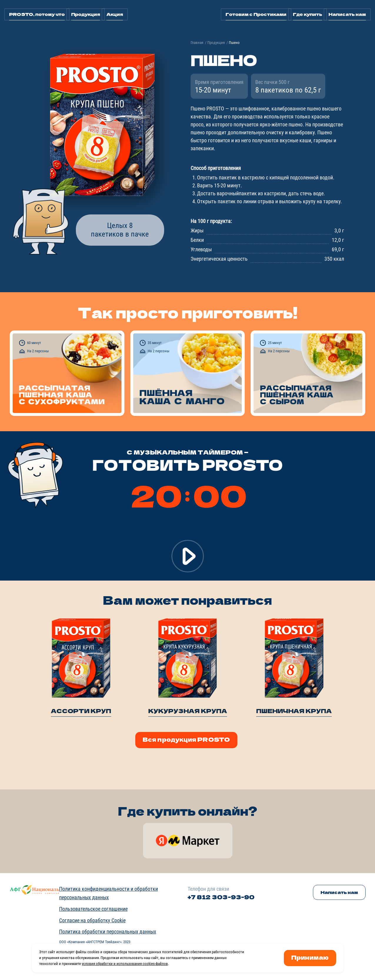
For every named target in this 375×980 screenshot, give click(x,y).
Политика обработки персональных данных (108, 932)
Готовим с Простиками (256, 14)
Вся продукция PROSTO (186, 739)
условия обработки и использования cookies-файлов (125, 964)
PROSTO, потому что (37, 14)
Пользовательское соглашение (93, 909)
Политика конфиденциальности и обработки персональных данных (109, 893)
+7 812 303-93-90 (221, 897)
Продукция (86, 14)
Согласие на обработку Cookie (92, 920)
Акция (115, 14)
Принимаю (310, 957)
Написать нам (347, 14)
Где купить (307, 14)
